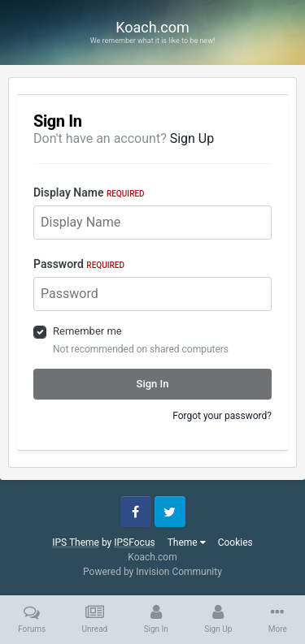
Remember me (87, 331)
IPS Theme (76, 542)
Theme (187, 542)
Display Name (89, 192)
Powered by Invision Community (152, 572)
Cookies (235, 542)
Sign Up (192, 138)
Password (79, 264)
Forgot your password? (222, 416)
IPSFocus (134, 542)
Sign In (153, 384)
